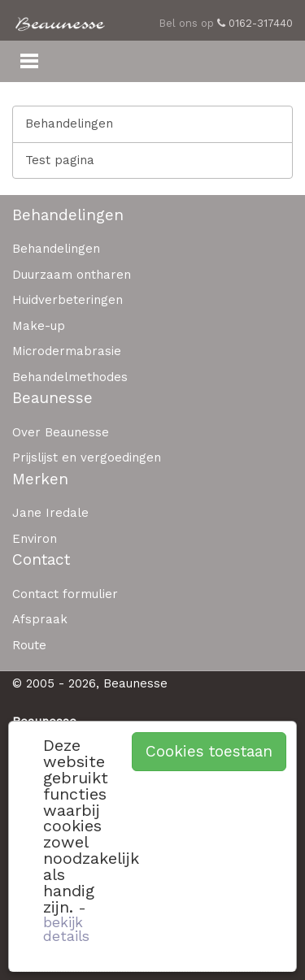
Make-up (39, 326)
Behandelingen (69, 124)
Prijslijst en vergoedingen (87, 457)
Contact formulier (65, 594)
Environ (35, 539)
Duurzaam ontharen (72, 275)
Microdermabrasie (67, 351)
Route (29, 645)
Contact (41, 559)
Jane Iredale (50, 513)
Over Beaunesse (61, 432)
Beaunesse (52, 398)
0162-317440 (255, 23)
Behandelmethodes (70, 377)
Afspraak (40, 619)
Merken (40, 479)
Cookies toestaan (209, 751)
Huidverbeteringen (68, 300)
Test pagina (60, 160)
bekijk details (66, 929)
